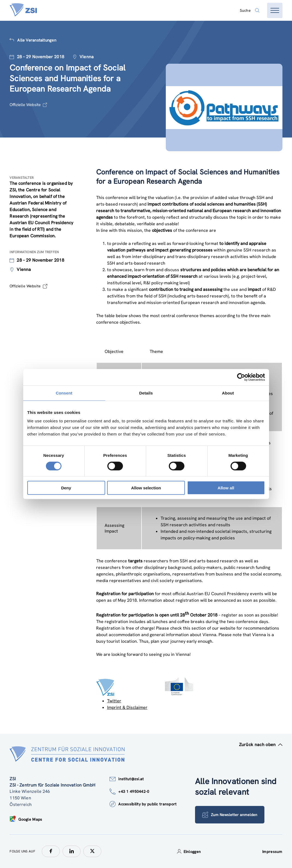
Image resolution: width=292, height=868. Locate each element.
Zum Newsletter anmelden (230, 815)
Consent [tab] (64, 393)
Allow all (226, 488)
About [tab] (228, 393)
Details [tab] (146, 393)
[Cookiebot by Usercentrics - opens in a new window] (241, 377)
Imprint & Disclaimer (127, 707)
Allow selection (146, 488)
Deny (66, 488)
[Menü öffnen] (275, 10)
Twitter (114, 701)
